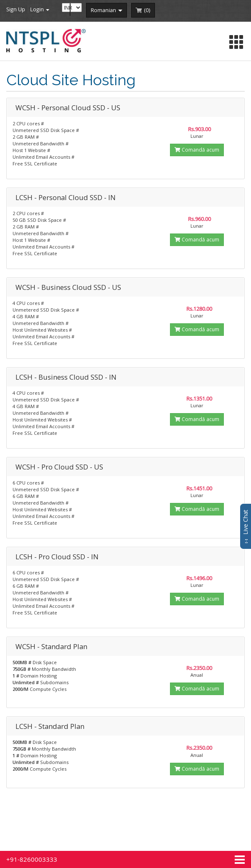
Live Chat (245, 526)
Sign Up (16, 9)
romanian (106, 10)
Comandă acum (197, 150)
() (147, 10)
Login (40, 9)
